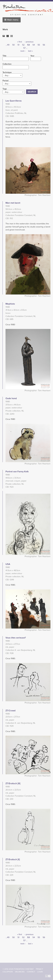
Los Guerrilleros (14, 101)
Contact (31, 972)
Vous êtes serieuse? (16, 638)
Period (5, 81)
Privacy (40, 969)
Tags (5, 89)
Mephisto (10, 304)
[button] (12, 20)
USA (8, 564)
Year (32, 56)
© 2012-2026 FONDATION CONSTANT (18, 969)
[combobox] (12, 75)
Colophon (8, 972)
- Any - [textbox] (7, 75)
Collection (7, 64)
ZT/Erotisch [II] (13, 859)
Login (40, 972)
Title (4, 56)
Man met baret (13, 203)
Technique (7, 72)
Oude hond (11, 398)
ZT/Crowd (10, 711)
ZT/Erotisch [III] (13, 783)
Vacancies (20, 972)
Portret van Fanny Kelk (17, 472)
